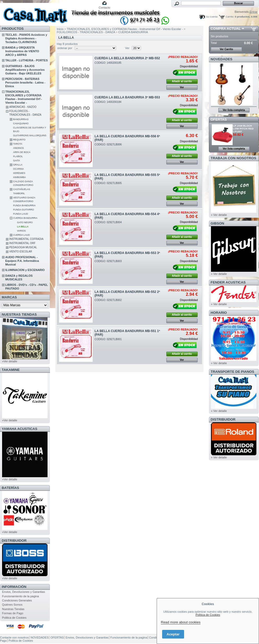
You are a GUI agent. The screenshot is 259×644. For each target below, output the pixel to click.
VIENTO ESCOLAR (21, 252)
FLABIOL (18, 156)
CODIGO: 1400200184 (108, 102)
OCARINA (18, 169)
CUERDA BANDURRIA (25, 218)
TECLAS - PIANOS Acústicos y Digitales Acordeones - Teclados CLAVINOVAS (26, 38)
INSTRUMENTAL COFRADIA (26, 239)
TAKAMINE (11, 370)
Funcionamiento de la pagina (20, 596)
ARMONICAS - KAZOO (23, 107)
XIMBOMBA (19, 177)
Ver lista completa (234, 110)
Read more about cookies (181, 622)
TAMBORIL (19, 193)
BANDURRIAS (21, 119)
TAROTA (18, 144)
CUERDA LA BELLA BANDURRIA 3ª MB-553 (127, 97)
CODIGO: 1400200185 (108, 63)
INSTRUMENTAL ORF (22, 243)
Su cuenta (212, 17)
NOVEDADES (222, 59)
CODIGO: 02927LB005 (108, 183)
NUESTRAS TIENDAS (19, 314)
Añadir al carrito (182, 81)
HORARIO (219, 313)
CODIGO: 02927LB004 (108, 222)
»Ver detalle (10, 361)
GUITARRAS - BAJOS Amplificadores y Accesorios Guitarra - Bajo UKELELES (25, 70)
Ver (127, 48)
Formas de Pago (13, 613)
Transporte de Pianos (232, 372)
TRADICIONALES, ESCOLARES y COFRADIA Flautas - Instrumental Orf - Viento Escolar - (125, 29)
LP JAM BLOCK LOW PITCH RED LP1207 (243, 129)
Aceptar (173, 634)
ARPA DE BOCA (22, 152)
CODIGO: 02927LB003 (108, 261)
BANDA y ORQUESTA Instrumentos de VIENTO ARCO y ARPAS (22, 51)
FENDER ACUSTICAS (228, 282)
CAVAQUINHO (21, 123)
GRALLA (18, 165)
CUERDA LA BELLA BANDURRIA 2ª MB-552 (127, 58)
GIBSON (217, 223)
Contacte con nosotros (14, 637)
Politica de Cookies (14, 618)
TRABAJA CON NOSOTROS (234, 158)
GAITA (16, 161)
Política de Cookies (208, 615)
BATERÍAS (10, 488)
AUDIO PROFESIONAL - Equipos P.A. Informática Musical (22, 261)
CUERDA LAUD (21, 235)
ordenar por (65, 48)
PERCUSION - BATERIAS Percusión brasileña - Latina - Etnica (25, 82)
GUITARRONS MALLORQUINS (30, 135)
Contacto (104, 8)
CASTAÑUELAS (22, 189)
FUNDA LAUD (20, 214)
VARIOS (21, 231)
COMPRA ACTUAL (226, 29)
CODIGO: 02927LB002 (108, 300)
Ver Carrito (226, 49)
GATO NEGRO (25, 222)
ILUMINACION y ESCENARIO (25, 270)
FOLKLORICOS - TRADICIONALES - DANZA (86, 32)
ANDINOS (18, 148)
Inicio (60, 29)
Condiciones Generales (17, 600)
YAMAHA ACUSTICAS (20, 429)
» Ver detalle (219, 215)
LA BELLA (23, 227)
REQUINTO (19, 140)
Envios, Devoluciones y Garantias (23, 592)
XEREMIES (19, 173)
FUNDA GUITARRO (23, 210)
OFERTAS (219, 119)
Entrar (254, 12)
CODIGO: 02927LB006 (108, 144)
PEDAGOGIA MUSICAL (23, 247)
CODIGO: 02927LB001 (108, 339)
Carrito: (230, 17)
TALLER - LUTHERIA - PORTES (27, 60)
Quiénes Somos (12, 605)
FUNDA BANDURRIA (24, 205)
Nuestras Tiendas (13, 609)
